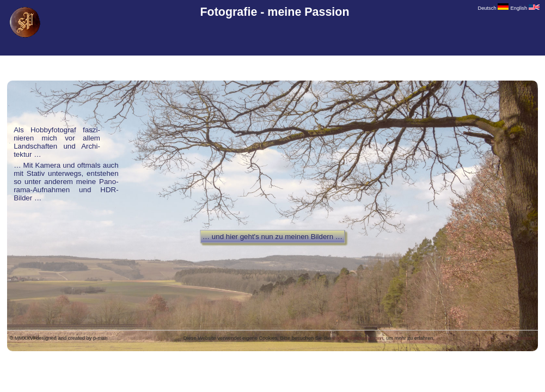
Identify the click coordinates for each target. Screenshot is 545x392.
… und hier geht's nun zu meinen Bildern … (272, 237)
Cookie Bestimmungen (358, 338)
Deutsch (493, 8)
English (525, 8)
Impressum (523, 338)
